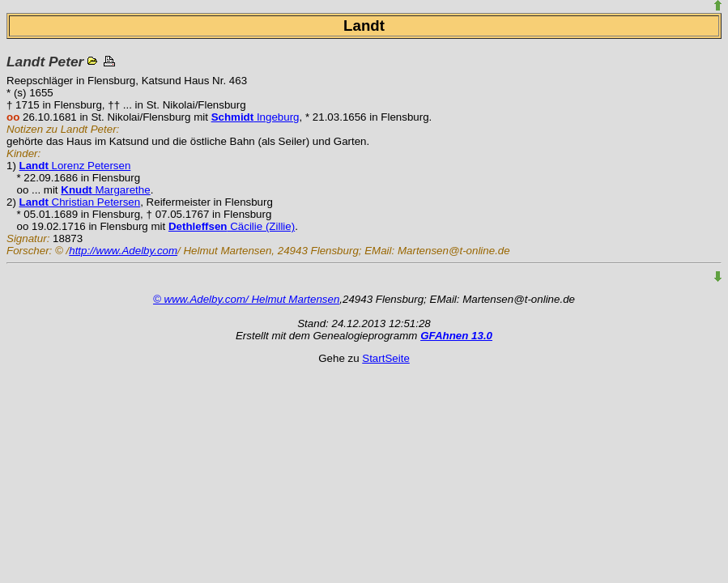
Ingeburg (255, 117)
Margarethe (105, 190)
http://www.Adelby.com (123, 251)
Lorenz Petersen (75, 166)
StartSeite (386, 358)
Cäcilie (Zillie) (232, 226)
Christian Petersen (80, 202)
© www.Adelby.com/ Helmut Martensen (246, 299)
